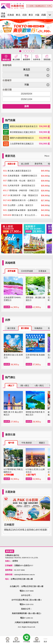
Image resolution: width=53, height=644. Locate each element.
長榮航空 (37, 642)
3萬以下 (11, 386)
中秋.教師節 (27, 443)
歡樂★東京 (20, 51)
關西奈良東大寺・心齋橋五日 (20, 200)
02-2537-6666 (28, 591)
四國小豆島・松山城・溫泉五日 (19, 181)
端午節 (11, 443)
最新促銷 (16, 642)
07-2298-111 (28, 618)
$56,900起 (26, 144)
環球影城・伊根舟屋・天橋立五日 (21, 190)
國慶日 (42, 443)
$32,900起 (26, 138)
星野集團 (11, 271)
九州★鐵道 (30, 51)
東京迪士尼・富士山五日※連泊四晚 (21, 215)
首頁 (8, 642)
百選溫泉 (42, 271)
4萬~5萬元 (39, 386)
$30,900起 (26, 132)
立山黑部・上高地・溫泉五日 (18, 205)
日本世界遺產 (27, 271)
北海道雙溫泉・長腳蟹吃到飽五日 (20, 176)
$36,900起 (26, 126)
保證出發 (11, 164)
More (47, 156)
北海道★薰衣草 (28, 51)
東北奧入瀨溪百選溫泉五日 (17, 171)
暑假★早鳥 (25, 51)
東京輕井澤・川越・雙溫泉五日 (21, 195)
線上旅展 (25, 164)
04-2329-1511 (28, 604)
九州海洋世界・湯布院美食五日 (19, 186)
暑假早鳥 (38, 164)
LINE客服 (26, 642)
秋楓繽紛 (38, 328)
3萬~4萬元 (25, 386)
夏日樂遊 (25, 328)
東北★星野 (23, 51)
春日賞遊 (11, 328)
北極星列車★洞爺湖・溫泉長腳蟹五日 (21, 210)
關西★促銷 (33, 51)
